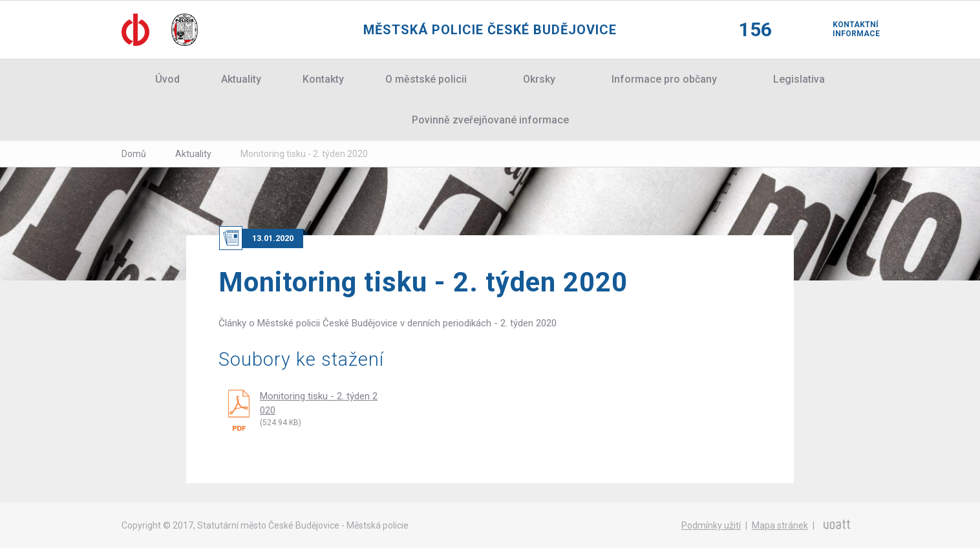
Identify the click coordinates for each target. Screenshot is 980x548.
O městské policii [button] (426, 79)
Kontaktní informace (846, 29)
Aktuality (241, 79)
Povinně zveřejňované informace (490, 120)
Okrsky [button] (539, 79)
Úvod (167, 79)
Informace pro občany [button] (664, 79)
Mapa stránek (780, 525)
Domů (134, 154)
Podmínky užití (711, 525)
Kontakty (323, 79)
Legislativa (799, 79)
